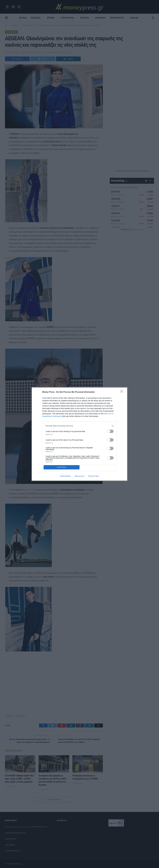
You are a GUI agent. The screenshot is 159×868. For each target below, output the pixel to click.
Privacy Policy (93, 476)
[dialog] (79, 434)
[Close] (122, 392)
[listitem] (79, 426)
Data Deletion (65, 476)
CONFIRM (62, 467)
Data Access (79, 476)
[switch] (110, 431)
